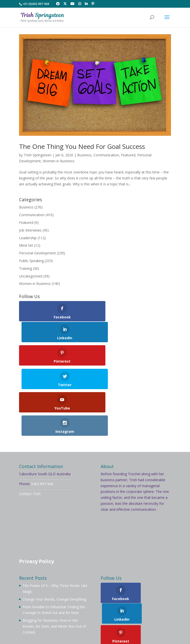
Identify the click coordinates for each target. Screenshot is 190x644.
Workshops (42, 605)
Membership (124, 599)
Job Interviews (30, 230)
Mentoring (150, 599)
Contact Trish (30, 426)
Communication (106, 155)
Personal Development (37, 253)
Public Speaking (31, 261)
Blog (100, 605)
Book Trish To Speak (90, 599)
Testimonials (121, 605)
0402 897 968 (42, 416)
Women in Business (59, 161)
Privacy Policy (36, 494)
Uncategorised (31, 276)
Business (84, 155)
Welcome (33, 599)
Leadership (28, 238)
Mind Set (26, 245)
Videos (84, 605)
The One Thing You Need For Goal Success (82, 146)
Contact (145, 605)
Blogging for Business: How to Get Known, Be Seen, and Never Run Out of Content (54, 559)
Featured (128, 155)
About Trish (57, 599)
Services (65, 605)
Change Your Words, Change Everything (54, 531)
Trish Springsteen (38, 155)
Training (25, 268)
